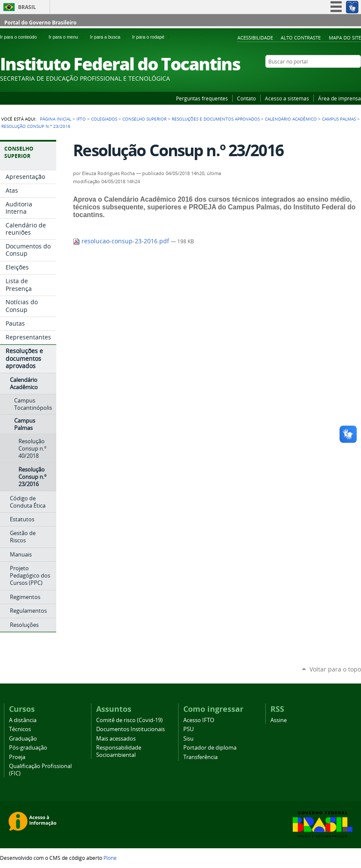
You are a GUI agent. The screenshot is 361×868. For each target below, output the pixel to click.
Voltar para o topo (335, 669)
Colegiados (104, 119)
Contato (246, 98)
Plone (110, 858)
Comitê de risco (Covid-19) (129, 720)
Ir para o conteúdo (23, 37)
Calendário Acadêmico (291, 119)
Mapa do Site (345, 38)
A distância (23, 720)
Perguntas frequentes (202, 98)
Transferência (200, 757)
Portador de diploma (210, 748)
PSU (188, 729)
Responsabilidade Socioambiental (119, 751)
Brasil (27, 7)
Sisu (188, 739)
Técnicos (20, 729)
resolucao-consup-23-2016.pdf (122, 241)
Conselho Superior (144, 119)
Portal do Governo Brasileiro (40, 23)
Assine (279, 720)
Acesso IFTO (199, 720)
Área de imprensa (340, 98)
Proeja (17, 757)
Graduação (23, 739)
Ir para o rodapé (152, 37)
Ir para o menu (67, 37)
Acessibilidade (255, 38)
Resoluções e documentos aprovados (216, 119)
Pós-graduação (28, 748)
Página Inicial (56, 119)
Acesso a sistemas (287, 98)
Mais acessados (116, 739)
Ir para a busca (109, 37)
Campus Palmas (339, 119)
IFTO (81, 119)
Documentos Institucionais (130, 729)
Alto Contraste (301, 38)
